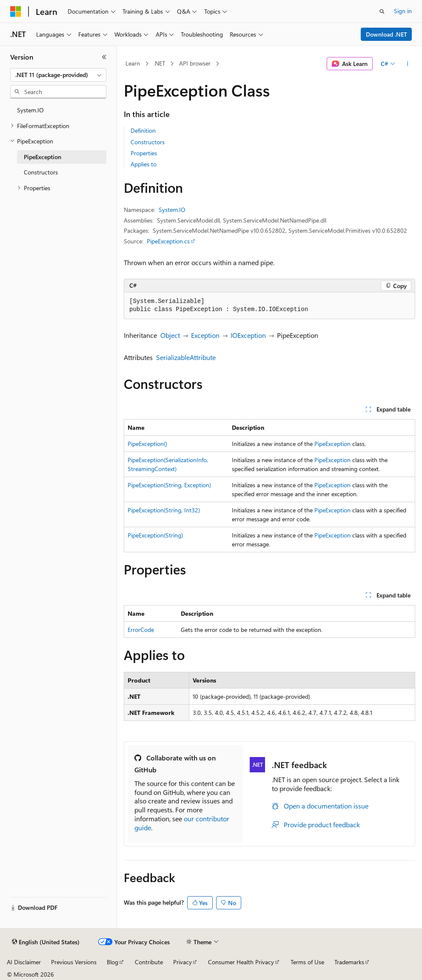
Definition (143, 130)
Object (170, 335)
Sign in (403, 11)
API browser (195, 63)
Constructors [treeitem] (41, 172)
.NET (159, 63)
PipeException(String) (155, 535)
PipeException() (147, 444)
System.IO (172, 210)
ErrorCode (141, 630)
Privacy (182, 962)
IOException (248, 335)
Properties (144, 153)
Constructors (148, 142)
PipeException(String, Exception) (169, 485)
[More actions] (408, 64)
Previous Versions (74, 962)
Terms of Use (307, 962)
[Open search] (382, 11)
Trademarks (349, 962)
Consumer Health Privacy (241, 962)
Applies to (144, 164)
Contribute (149, 962)
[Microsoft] (16, 11)
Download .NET (386, 34)
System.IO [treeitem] (30, 110)
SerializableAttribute (186, 357)
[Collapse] (104, 57)
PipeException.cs (168, 241)
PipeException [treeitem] (43, 157)
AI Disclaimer (24, 962)
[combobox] (58, 75)
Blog (113, 962)
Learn (133, 63)
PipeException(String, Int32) (164, 510)
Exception (205, 335)
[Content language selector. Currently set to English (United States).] (46, 942)
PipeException (332, 444)
